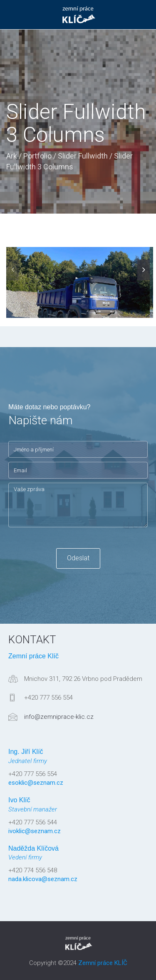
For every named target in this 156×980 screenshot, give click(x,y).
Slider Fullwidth (83, 156)
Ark (12, 156)
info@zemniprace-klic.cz (59, 717)
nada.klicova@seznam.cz (43, 879)
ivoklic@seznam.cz (35, 831)
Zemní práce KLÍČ (103, 963)
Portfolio (37, 156)
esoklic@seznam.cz (36, 783)
